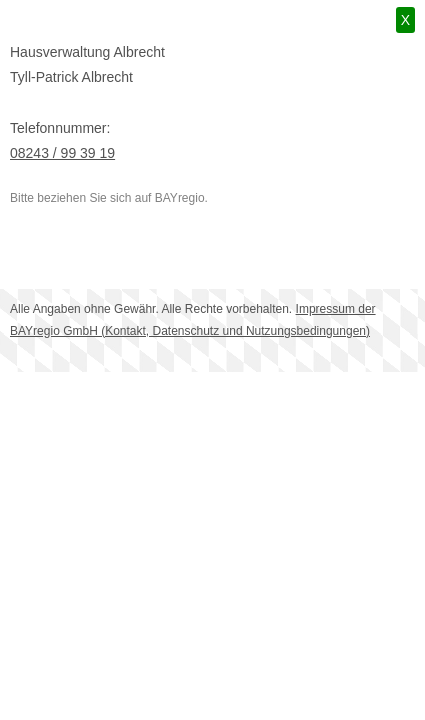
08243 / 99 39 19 (62, 153)
